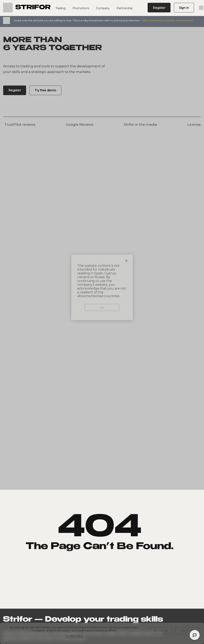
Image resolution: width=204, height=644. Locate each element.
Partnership (125, 8)
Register (159, 8)
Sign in (184, 8)
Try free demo (45, 90)
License (194, 124)
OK (102, 284)
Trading (60, 8)
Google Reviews (79, 124)
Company (103, 8)
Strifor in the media (140, 124)
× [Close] (126, 237)
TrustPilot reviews (19, 124)
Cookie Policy (74, 636)
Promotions (81, 8)
